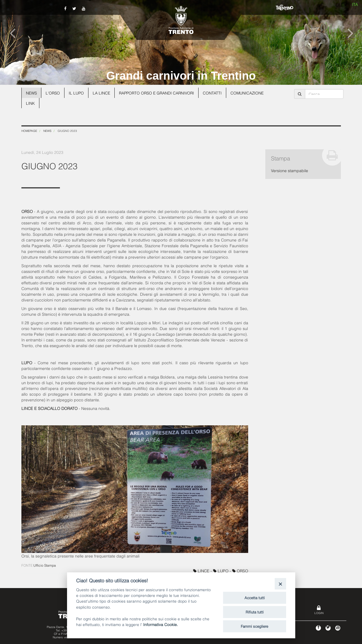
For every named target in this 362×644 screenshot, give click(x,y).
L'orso (53, 93)
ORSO (240, 570)
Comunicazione (250, 93)
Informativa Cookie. (161, 624)
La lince (103, 93)
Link (30, 103)
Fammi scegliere (254, 626)
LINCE (202, 570)
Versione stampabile (290, 170)
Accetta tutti (255, 597)
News (32, 93)
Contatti (215, 93)
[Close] (280, 584)
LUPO (221, 570)
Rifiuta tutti (255, 612)
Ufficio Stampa (45, 565)
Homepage (29, 131)
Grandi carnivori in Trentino (181, 76)
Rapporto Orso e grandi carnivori (159, 93)
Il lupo (77, 93)
